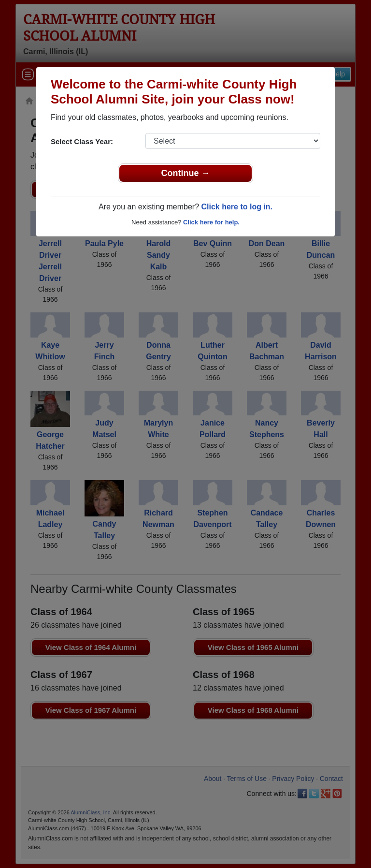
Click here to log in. (237, 207)
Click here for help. (211, 222)
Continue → (186, 173)
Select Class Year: (82, 141)
